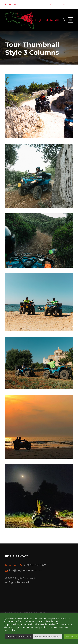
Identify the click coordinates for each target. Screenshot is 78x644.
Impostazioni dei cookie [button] (48, 637)
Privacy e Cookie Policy (19, 637)
